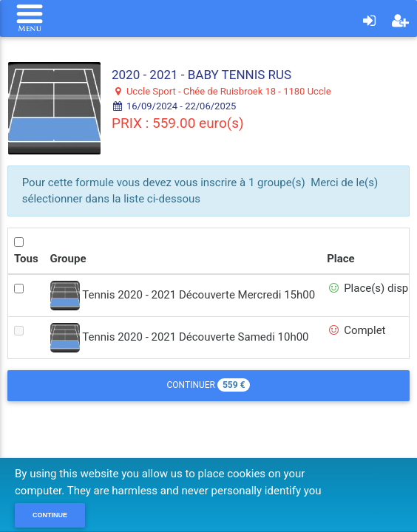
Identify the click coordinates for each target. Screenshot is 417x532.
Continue (50, 515)
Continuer (209, 385)
